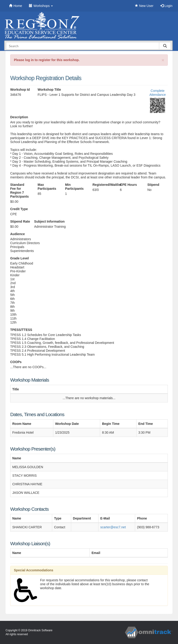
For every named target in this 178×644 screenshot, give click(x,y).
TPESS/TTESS (21, 330)
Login (166, 6)
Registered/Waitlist (103, 185)
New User (144, 6)
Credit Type (19, 209)
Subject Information (49, 221)
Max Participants (47, 187)
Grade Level (19, 258)
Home (16, 6)
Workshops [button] (41, 6)
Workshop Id (20, 90)
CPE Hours (128, 185)
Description (19, 117)
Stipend (153, 185)
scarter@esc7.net (113, 527)
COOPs (16, 362)
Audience (17, 234)
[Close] (163, 60)
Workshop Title (49, 90)
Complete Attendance (157, 93)
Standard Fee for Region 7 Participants (19, 191)
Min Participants (74, 187)
